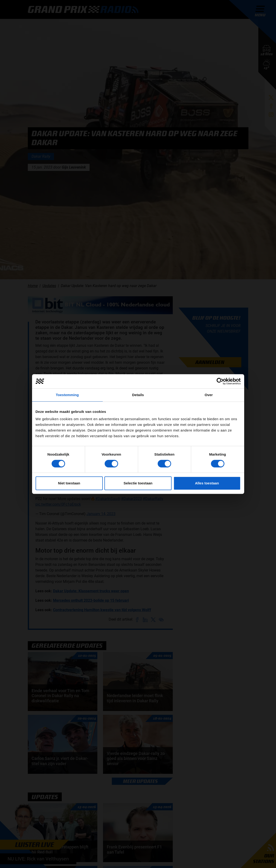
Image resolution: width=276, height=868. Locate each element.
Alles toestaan (207, 483)
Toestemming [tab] (67, 395)
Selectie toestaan (138, 483)
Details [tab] (138, 395)
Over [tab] (209, 395)
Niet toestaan (69, 483)
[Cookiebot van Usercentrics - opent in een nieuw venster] (220, 381)
